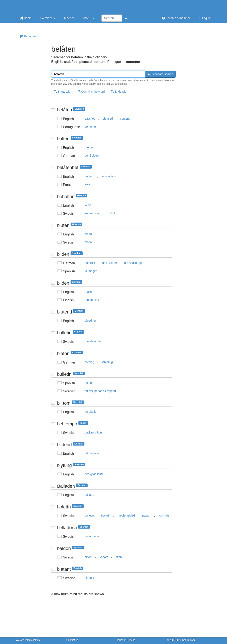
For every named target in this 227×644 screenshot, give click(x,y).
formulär (164, 515)
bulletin (89, 515)
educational (92, 453)
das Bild (90, 263)
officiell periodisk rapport (100, 391)
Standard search (160, 74)
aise (87, 184)
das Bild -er (110, 263)
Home (26, 18)
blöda (88, 242)
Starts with (63, 92)
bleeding (90, 321)
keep (88, 205)
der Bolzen (92, 155)
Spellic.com (188, 640)
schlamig (107, 362)
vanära (104, 557)
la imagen (91, 271)
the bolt (89, 147)
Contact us (72, 640)
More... (88, 18)
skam (119, 557)
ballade (89, 495)
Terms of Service (126, 640)
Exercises (48, 18)
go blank (90, 412)
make (88, 292)
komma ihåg (93, 213)
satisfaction (109, 176)
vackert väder (93, 432)
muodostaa (92, 300)
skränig (89, 578)
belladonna (92, 536)
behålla (112, 213)
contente (90, 127)
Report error (30, 36)
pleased (108, 119)
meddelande (93, 341)
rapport (147, 515)
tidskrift (106, 515)
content (125, 119)
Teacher (69, 18)
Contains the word (91, 92)
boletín (89, 383)
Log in (204, 18)
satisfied (90, 119)
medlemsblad (126, 515)
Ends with (119, 92)
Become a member (176, 18)
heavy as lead (94, 474)
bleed (88, 234)
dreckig (89, 362)
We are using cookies (28, 640)
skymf (88, 557)
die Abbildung (133, 263)
